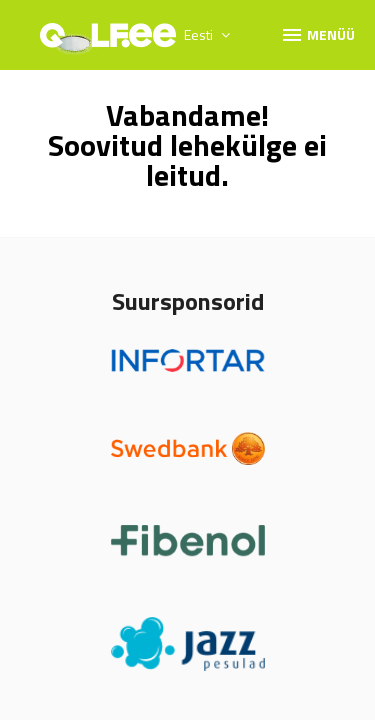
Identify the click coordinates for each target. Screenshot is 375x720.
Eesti (207, 34)
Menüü (317, 34)
